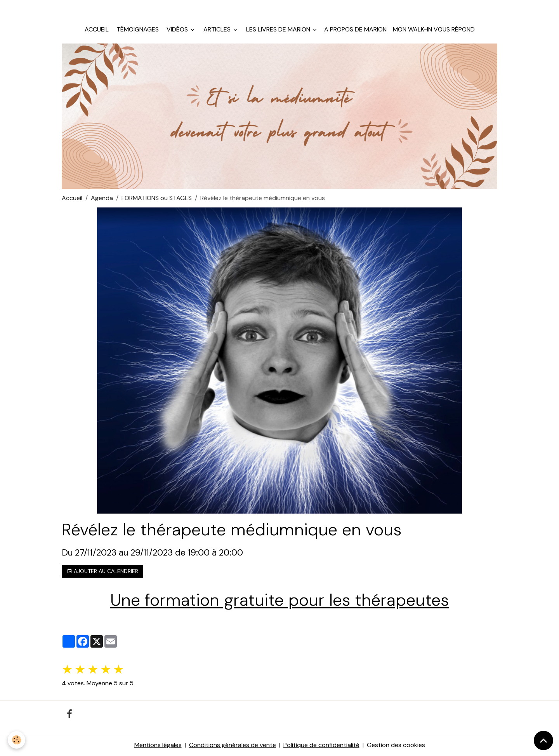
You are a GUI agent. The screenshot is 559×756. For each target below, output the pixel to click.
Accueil (97, 29)
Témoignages (137, 29)
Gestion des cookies (396, 745)
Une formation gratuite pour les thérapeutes (279, 600)
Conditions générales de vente (233, 745)
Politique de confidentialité (321, 745)
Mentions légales (158, 745)
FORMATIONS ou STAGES (157, 198)
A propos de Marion (355, 29)
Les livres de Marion (278, 29)
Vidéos (177, 29)
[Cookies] (16, 740)
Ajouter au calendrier (102, 571)
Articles (217, 29)
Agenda (102, 198)
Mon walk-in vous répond (434, 29)
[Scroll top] (543, 740)
